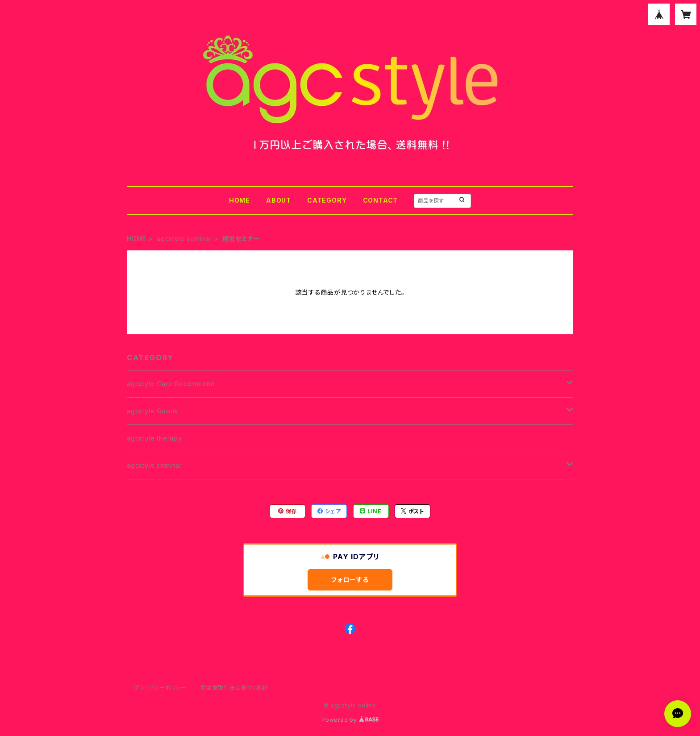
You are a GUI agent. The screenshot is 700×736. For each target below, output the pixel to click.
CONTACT (381, 200)
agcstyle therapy (154, 438)
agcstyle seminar (184, 239)
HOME (240, 200)
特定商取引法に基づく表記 (234, 688)
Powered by (350, 720)
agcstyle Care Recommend (171, 384)
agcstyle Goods (152, 411)
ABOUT (279, 200)
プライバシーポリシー (160, 688)
